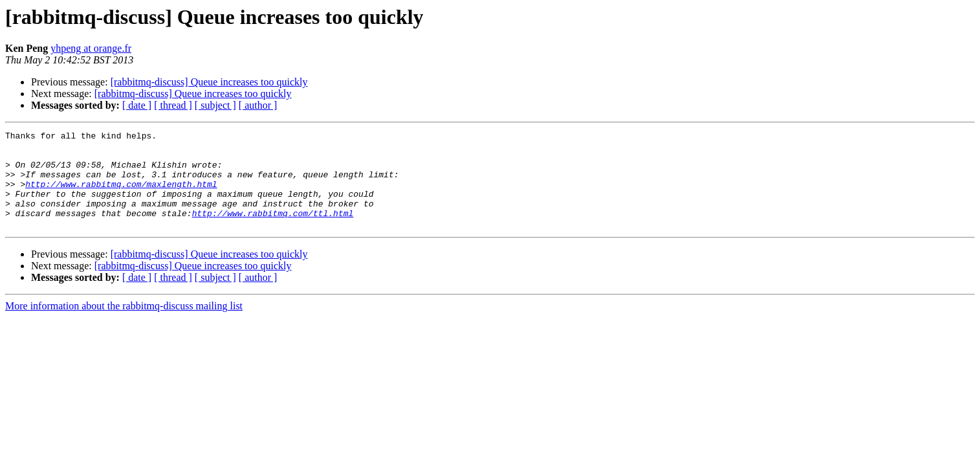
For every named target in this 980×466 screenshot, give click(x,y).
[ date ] (137, 105)
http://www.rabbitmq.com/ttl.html (273, 230)
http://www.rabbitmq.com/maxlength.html (121, 195)
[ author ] (258, 105)
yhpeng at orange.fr (91, 48)
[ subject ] (215, 105)
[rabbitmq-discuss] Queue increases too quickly (209, 82)
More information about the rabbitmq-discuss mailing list (124, 325)
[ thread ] (173, 105)
